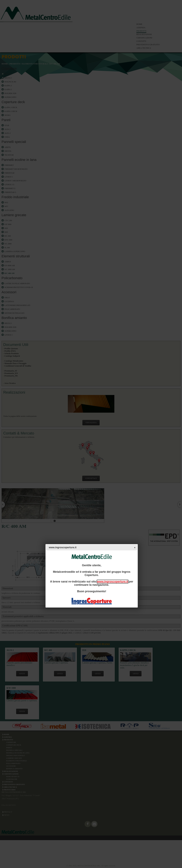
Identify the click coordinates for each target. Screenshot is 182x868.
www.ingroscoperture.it (112, 582)
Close (135, 548)
